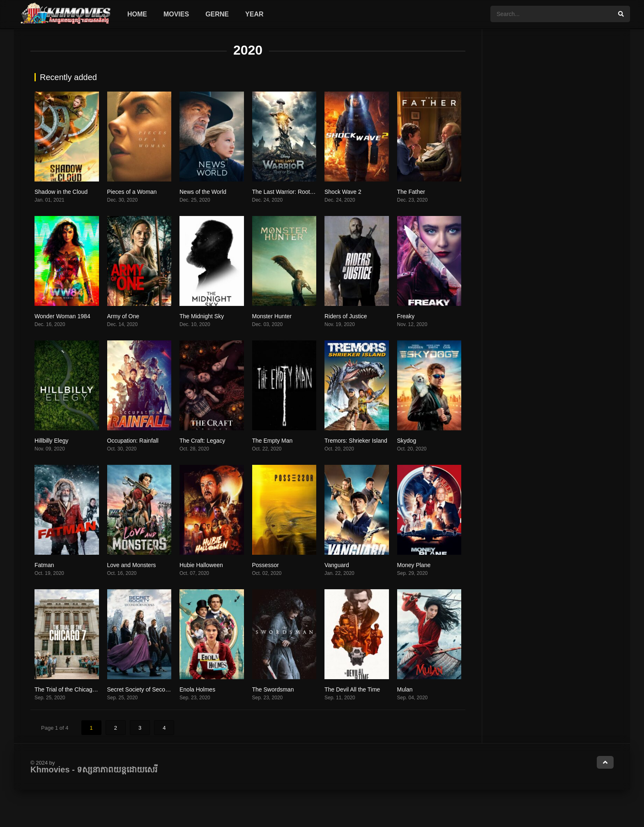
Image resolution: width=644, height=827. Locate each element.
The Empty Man (273, 441)
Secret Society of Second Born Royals (156, 689)
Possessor (266, 565)
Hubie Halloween (201, 565)
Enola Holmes (197, 689)
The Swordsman (273, 689)
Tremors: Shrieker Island (356, 441)
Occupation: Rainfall (133, 441)
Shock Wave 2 (343, 192)
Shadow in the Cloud (61, 192)
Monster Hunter (272, 316)
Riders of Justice (346, 316)
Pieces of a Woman (132, 192)
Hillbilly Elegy (51, 441)
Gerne (217, 14)
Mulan (405, 689)
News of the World (203, 192)
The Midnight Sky (202, 316)
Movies (176, 14)
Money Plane (414, 565)
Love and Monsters (132, 565)
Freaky (406, 316)
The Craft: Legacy (202, 441)
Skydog (407, 441)
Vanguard (337, 565)
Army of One (123, 316)
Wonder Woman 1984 (62, 316)
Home (137, 14)
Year (254, 14)
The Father (411, 192)
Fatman (44, 565)
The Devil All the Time (352, 689)
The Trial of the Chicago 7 (67, 689)
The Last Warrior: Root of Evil (290, 192)
